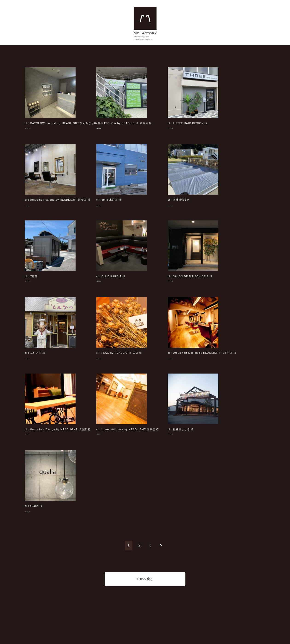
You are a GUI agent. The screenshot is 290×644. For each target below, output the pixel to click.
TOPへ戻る (145, 579)
